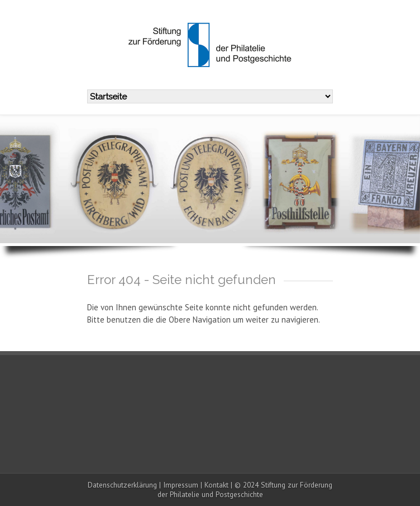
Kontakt (216, 485)
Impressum (181, 485)
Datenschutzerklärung (122, 485)
